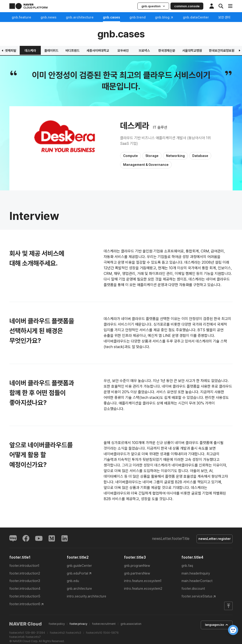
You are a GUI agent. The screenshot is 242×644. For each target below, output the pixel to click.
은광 (22, 51)
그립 (85, 51)
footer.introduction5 (25, 597)
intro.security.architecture (87, 597)
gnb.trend (138, 17)
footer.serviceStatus (197, 597)
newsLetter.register (213, 539)
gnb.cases (112, 17)
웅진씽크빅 (43, 51)
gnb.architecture (80, 17)
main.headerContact (197, 582)
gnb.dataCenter (196, 17)
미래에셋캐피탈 (200, 51)
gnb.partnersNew (137, 574)
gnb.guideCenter (79, 566)
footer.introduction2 (25, 574)
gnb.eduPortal (78, 574)
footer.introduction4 (25, 589)
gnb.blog (164, 17)
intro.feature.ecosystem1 (143, 582)
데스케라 (224, 51)
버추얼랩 (106, 51)
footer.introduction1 (24, 566)
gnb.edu (73, 582)
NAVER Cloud (26, 625)
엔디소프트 (64, 51)
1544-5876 (111, 633)
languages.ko (214, 626)
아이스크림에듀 (174, 51)
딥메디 (150, 51)
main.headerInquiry (196, 574)
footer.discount (193, 589)
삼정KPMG (128, 51)
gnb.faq (187, 566)
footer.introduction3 (25, 582)
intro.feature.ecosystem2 (143, 589)
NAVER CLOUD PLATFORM (28, 6)
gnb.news (49, 17)
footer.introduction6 (25, 605)
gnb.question (153, 6)
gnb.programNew (137, 566)
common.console (187, 6)
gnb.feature (21, 17)
